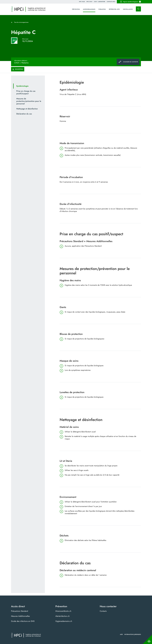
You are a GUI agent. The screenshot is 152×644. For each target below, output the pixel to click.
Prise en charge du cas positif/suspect (26, 92)
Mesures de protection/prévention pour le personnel (29, 101)
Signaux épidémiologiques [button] (130, 2)
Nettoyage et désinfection (27, 109)
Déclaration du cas (24, 114)
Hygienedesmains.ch (64, 621)
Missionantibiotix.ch (63, 611)
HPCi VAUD (82, 2)
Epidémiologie (22, 86)
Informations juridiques (133, 634)
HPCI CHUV (89, 2)
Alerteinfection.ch (62, 616)
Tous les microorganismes (21, 22)
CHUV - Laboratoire (100, 2)
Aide (121, 634)
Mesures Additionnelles (20, 616)
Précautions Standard (20, 611)
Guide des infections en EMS (23, 621)
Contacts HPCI (111, 2)
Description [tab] (18, 69)
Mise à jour (25, 39)
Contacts (103, 611)
